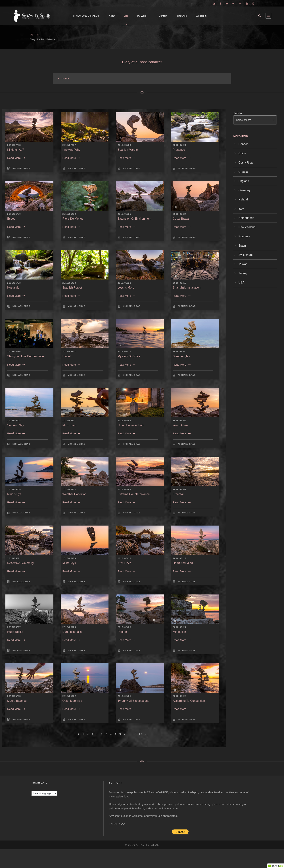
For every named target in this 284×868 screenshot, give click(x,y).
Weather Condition (74, 494)
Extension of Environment (134, 219)
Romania (244, 236)
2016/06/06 (124, 421)
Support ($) (202, 16)
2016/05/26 (69, 627)
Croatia (243, 172)
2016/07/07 (69, 145)
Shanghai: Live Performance (26, 356)
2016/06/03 (69, 490)
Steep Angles (181, 356)
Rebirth (122, 632)
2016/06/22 (124, 283)
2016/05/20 (180, 696)
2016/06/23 (14, 283)
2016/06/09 (180, 352)
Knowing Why (71, 150)
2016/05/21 (124, 696)
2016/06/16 (14, 352)
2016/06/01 (180, 490)
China (242, 153)
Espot (11, 219)
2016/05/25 (124, 627)
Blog (126, 16)
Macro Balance (17, 701)
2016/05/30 (69, 558)
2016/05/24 (180, 627)
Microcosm (69, 425)
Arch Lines (124, 563)
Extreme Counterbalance (134, 494)
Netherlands (246, 218)
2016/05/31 (14, 558)
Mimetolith (179, 632)
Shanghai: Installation (187, 288)
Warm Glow (180, 425)
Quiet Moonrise (72, 701)
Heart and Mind (183, 563)
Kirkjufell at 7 (16, 150)
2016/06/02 (124, 490)
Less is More (126, 288)
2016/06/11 (69, 352)
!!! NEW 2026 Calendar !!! (87, 16)
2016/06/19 (180, 283)
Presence (179, 150)
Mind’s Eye (14, 494)
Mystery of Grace (129, 356)
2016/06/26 (124, 214)
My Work (142, 16)
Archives (239, 113)
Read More (16, 158)
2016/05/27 (14, 627)
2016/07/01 (180, 145)
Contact (163, 16)
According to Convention (189, 701)
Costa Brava (181, 219)
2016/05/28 (180, 558)
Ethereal (178, 494)
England (244, 181)
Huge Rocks (15, 632)
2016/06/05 (14, 490)
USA (241, 282)
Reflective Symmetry (21, 563)
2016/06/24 (180, 214)
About (112, 16)
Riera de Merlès (73, 219)
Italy (241, 209)
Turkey (243, 273)
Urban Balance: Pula (131, 425)
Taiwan (243, 264)
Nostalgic (13, 288)
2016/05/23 (14, 696)
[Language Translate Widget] (44, 793)
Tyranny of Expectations (133, 701)
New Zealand (247, 227)
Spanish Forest (72, 288)
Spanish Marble (128, 150)
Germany (244, 190)
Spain (242, 246)
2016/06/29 (69, 214)
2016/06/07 (69, 421)
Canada (243, 144)
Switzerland (246, 255)
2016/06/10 (124, 352)
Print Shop (181, 16)
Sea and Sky (16, 425)
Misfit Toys (69, 563)
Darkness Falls (72, 632)
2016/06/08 (14, 421)
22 (140, 734)
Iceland (243, 199)
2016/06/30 (14, 214)
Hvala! (67, 356)
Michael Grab (21, 168)
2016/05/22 (69, 696)
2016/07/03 (124, 145)
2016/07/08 (14, 145)
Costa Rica (245, 163)
